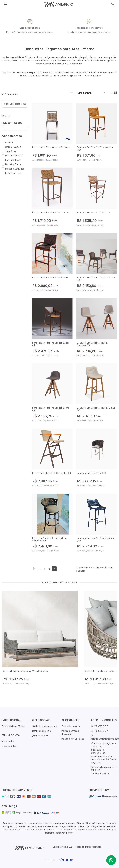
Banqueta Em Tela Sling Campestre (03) (52, 473)
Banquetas (12, 94)
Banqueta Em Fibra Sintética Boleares (51, 147)
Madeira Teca (11, 160)
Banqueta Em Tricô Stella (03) (91, 473)
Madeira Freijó (11, 164)
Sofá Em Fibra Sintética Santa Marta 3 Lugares (25, 671)
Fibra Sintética (11, 173)
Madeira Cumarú (12, 156)
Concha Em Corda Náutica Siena (101, 671)
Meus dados (8, 741)
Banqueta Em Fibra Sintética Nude (94, 212)
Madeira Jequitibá (13, 169)
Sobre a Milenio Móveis (14, 726)
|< (34, 569)
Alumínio (8, 142)
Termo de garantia (71, 726)
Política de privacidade (73, 739)
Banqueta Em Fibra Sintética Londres (51, 212)
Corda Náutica (11, 147)
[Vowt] (59, 859)
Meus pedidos (9, 746)
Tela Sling (9, 151)
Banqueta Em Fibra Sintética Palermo (50, 278)
